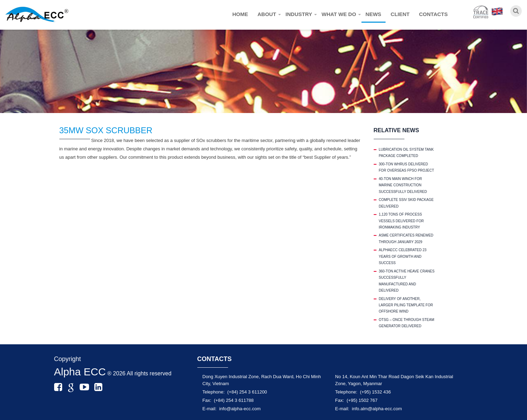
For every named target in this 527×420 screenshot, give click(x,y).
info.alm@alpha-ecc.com (377, 409)
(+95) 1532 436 (376, 392)
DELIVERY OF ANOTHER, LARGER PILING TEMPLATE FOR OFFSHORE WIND (406, 305)
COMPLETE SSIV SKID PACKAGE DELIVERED (406, 203)
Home (240, 14)
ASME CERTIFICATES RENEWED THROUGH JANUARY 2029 (406, 238)
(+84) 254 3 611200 (247, 392)
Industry (299, 14)
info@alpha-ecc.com (240, 409)
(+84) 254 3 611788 (234, 400)
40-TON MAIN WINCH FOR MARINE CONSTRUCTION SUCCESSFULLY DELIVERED (403, 185)
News (374, 14)
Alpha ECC (80, 372)
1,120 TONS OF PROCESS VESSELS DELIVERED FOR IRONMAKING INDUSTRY (401, 221)
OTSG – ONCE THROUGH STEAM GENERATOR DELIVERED (407, 323)
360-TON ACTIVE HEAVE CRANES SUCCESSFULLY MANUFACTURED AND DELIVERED (407, 281)
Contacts (433, 14)
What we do (339, 14)
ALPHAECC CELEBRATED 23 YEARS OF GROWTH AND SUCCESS (403, 256)
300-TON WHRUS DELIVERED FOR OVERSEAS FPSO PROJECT (407, 167)
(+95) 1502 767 (362, 400)
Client (400, 14)
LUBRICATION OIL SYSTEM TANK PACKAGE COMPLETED (406, 153)
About (267, 14)
